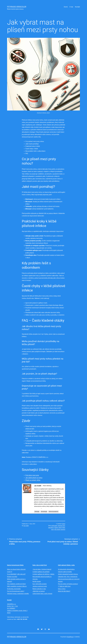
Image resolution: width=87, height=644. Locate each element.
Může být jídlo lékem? (64, 591)
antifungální (54, 526)
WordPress (70, 637)
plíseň (59, 530)
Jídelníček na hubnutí (39, 591)
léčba (64, 528)
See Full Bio (37, 508)
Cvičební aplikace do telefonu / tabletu (43, 574)
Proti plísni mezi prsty (32, 475)
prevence (63, 530)
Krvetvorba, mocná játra (14, 589)
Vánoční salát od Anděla (65, 572)
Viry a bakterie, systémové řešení (16, 584)
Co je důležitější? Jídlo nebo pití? (16, 574)
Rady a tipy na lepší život (40, 565)
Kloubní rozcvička (12, 577)
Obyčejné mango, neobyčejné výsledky (18, 594)
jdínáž (60, 528)
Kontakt (77, 7)
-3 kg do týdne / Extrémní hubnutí (42, 569)
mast (52, 530)
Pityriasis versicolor (17, 7)
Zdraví (64, 524)
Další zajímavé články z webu (66, 565)
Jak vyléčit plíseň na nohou (34, 478)
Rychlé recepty (37, 581)
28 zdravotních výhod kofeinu (66, 569)
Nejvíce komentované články (15, 565)
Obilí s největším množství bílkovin (17, 586)
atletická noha (61, 526)
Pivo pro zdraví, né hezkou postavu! (68, 584)
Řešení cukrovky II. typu (39, 589)
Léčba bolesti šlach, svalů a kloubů (42, 594)
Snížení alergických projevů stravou (68, 574)
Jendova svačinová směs (40, 586)
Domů (66, 7)
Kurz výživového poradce (40, 584)
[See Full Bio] (41, 509)
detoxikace (51, 528)
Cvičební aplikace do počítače (41, 572)
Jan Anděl (26, 526)
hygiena (56, 528)
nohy (55, 530)
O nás (71, 7)
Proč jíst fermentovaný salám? (16, 591)
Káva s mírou (62, 589)
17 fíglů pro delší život (64, 586)
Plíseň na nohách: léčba (33, 480)
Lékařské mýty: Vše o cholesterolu (68, 577)
